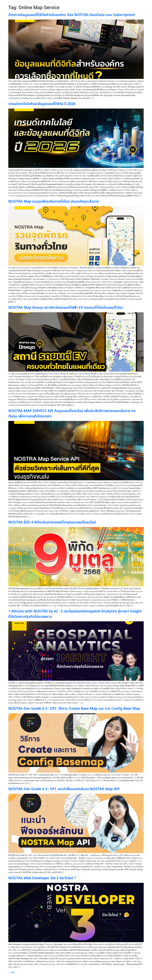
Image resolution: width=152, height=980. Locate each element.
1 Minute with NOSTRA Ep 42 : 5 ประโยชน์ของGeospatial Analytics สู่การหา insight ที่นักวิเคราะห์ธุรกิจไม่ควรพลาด (75, 614)
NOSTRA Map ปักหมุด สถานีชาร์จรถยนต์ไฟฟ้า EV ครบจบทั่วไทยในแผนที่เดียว (66, 308)
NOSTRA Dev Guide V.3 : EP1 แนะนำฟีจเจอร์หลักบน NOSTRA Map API (64, 789)
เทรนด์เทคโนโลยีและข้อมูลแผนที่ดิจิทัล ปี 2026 (42, 104)
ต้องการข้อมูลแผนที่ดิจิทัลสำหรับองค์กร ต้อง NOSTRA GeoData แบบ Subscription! (72, 15)
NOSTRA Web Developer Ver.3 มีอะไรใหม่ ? (42, 878)
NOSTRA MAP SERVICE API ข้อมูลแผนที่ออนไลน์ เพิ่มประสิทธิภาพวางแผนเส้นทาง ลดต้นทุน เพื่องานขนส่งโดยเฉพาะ (72, 414)
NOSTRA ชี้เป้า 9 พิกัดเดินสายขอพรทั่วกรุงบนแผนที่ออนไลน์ (52, 522)
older (12, 972)
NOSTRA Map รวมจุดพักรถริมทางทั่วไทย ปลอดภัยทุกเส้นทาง (54, 202)
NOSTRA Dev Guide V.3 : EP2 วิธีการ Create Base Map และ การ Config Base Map (74, 709)
